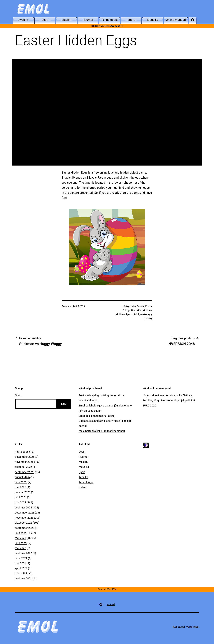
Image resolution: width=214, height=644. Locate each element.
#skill (137, 314)
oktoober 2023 (23, 523)
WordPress (192, 627)
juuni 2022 (21, 543)
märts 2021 (22, 573)
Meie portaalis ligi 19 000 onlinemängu (102, 431)
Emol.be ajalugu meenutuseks (97, 416)
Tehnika (83, 477)
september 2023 (25, 528)
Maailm (83, 462)
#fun (140, 310)
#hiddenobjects (124, 314)
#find (134, 310)
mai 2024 (20, 502)
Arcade (140, 306)
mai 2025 (20, 487)
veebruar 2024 (23, 507)
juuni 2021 (21, 558)
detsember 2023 (25, 513)
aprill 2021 (21, 568)
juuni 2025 (21, 482)
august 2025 (22, 477)
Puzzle (149, 306)
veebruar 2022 (23, 553)
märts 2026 (22, 452)
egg (150, 314)
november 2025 (24, 462)
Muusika (84, 467)
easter (144, 314)
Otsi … (19, 395)
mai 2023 (20, 538)
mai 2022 (20, 548)
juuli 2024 (21, 497)
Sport (82, 472)
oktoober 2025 (23, 467)
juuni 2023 (21, 533)
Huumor (84, 457)
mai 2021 (20, 563)
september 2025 (25, 472)
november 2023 (24, 518)
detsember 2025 (25, 457)
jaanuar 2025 (23, 492)
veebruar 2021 (23, 578)
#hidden (148, 310)
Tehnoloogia (86, 482)
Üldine (82, 487)
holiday (149, 319)
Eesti (82, 452)
